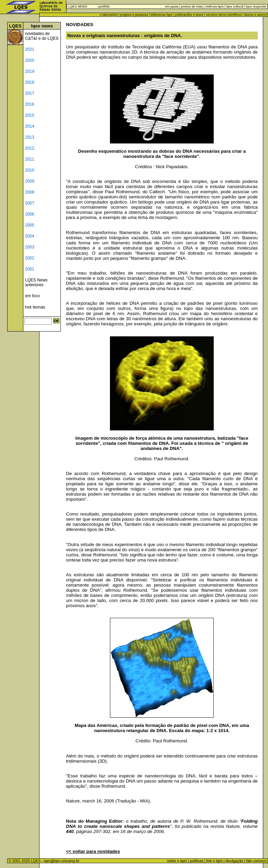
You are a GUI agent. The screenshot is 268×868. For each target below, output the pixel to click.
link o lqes (214, 861)
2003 (30, 247)
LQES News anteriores (36, 282)
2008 (30, 192)
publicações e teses (189, 15)
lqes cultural (234, 7)
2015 (30, 115)
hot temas (35, 307)
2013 (30, 137)
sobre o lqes (177, 861)
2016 (30, 104)
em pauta (172, 7)
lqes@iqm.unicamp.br (62, 861)
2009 (30, 181)
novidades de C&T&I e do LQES (42, 36)
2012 (30, 148)
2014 (30, 126)
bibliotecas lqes (161, 15)
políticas (197, 861)
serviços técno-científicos (224, 15)
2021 (30, 49)
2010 (30, 170)
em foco (32, 296)
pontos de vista (192, 7)
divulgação (234, 861)
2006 (30, 214)
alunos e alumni (255, 15)
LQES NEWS (78, 7)
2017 (30, 93)
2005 (30, 225)
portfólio (104, 7)
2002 (30, 258)
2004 (30, 236)
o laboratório (109, 15)
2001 (30, 269)
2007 (30, 203)
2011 (30, 159)
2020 (30, 60)
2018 (30, 82)
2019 (30, 71)
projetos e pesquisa (134, 15)
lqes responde (255, 7)
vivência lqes (214, 7)
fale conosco (257, 861)
